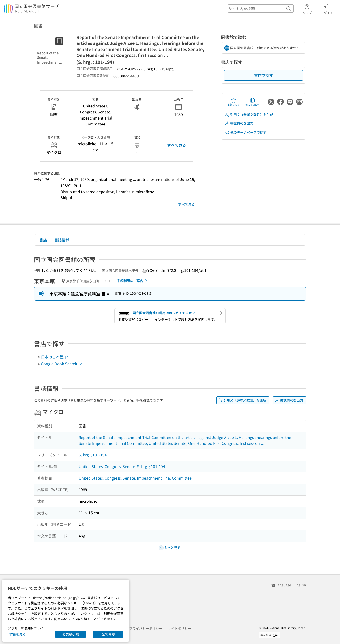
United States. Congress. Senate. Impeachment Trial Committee (135, 478)
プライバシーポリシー (146, 628)
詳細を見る (18, 634)
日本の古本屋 (55, 357)
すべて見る (177, 145)
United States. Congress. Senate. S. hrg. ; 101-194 (122, 466)
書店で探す (263, 75)
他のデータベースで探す (246, 132)
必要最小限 (71, 634)
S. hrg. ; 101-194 (93, 455)
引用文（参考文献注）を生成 (249, 115)
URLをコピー (252, 102)
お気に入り (234, 102)
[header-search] (261, 9)
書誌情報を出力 (239, 123)
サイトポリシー (179, 628)
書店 (43, 240)
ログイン (327, 9)
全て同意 (108, 634)
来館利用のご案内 (133, 281)
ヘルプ (307, 9)
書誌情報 (62, 240)
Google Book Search (62, 364)
